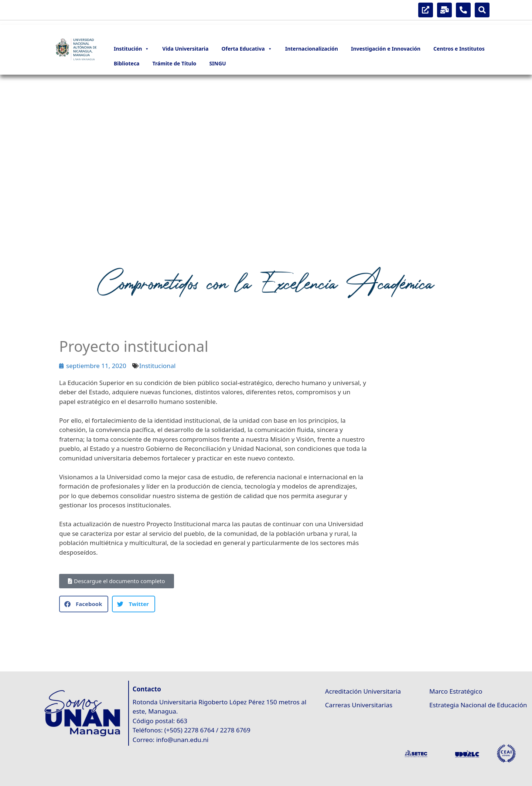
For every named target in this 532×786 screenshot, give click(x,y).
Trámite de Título (175, 63)
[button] (11, 167)
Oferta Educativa (247, 49)
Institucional (158, 366)
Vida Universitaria (185, 49)
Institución (132, 49)
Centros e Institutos (459, 49)
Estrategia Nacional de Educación (478, 705)
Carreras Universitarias (359, 705)
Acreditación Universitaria (363, 691)
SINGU (217, 63)
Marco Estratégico (456, 691)
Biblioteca (127, 63)
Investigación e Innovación (386, 49)
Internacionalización (312, 49)
